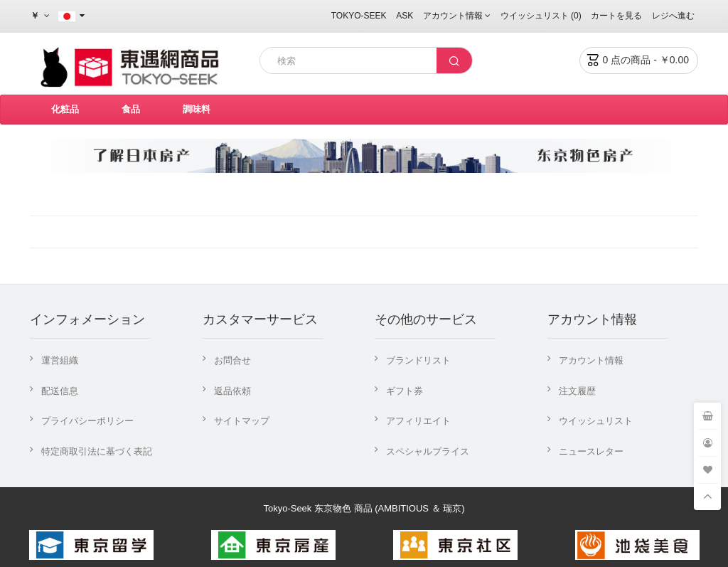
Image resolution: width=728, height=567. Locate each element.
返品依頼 (232, 391)
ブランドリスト (418, 360)
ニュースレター (591, 451)
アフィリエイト (418, 421)
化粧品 (65, 109)
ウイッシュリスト (596, 421)
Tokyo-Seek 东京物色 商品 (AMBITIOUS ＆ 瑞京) (364, 508)
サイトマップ (242, 421)
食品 (131, 109)
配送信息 (60, 391)
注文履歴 (577, 391)
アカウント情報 (591, 360)
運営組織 (60, 360)
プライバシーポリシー (87, 421)
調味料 (197, 109)
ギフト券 (405, 391)
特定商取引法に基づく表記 (97, 451)
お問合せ (232, 360)
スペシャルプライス (428, 451)
